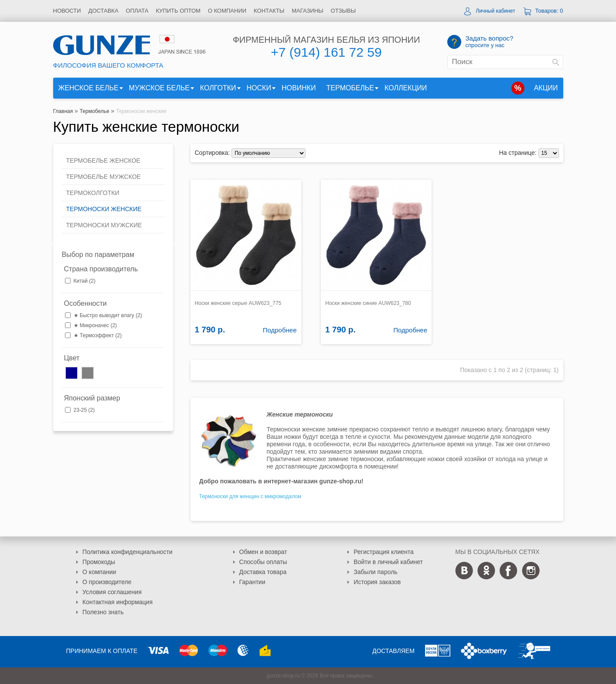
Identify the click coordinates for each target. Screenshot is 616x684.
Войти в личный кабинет (388, 562)
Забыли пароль (375, 572)
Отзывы (343, 11)
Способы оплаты (263, 562)
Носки (259, 88)
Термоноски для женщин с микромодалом (250, 496)
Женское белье (88, 88)
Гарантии (252, 582)
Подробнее (280, 330)
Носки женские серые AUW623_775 (238, 303)
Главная (63, 111)
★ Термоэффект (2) (98, 335)
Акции (546, 88)
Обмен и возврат (263, 552)
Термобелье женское (103, 161)
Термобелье (350, 88)
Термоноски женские (141, 111)
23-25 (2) (84, 410)
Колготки (218, 88)
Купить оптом (178, 11)
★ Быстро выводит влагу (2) (108, 315)
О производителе (107, 582)
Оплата (137, 11)
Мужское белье (159, 88)
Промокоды (99, 562)
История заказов (377, 582)
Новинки (299, 88)
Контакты (269, 11)
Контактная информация (117, 602)
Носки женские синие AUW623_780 (368, 303)
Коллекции (406, 88)
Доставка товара (263, 572)
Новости (67, 11)
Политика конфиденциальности (128, 552)
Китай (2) (85, 281)
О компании (227, 11)
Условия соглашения (112, 592)
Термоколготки (93, 193)
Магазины (307, 11)
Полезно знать (103, 612)
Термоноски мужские (104, 225)
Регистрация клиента (384, 552)
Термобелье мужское (104, 177)
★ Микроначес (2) (95, 325)
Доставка (104, 11)
